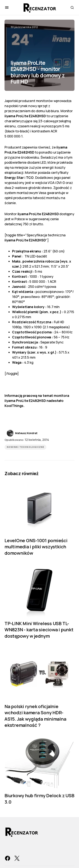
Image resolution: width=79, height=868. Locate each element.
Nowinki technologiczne (25, 447)
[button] (7, 7)
